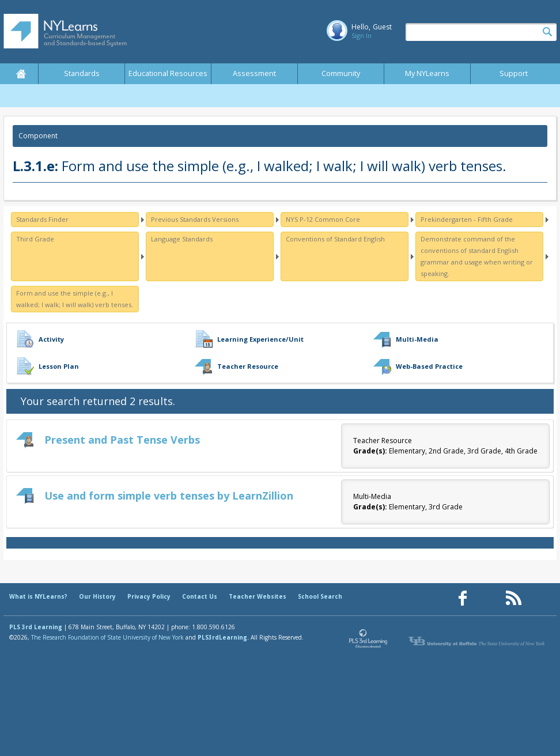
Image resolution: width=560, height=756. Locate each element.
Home (21, 74)
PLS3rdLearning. (223, 637)
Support (514, 73)
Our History (97, 596)
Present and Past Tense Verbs (122, 440)
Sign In (362, 35)
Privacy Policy (149, 596)
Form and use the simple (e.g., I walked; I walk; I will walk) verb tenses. (75, 299)
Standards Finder (42, 219)
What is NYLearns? (38, 596)
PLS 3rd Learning (36, 627)
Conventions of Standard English (335, 239)
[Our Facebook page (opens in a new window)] (463, 598)
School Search (320, 596)
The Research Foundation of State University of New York (107, 637)
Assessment (254, 73)
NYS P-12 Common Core (323, 219)
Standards (82, 73)
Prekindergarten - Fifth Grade (467, 219)
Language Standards (182, 239)
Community (341, 73)
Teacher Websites (258, 596)
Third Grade (35, 239)
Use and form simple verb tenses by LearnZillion (169, 496)
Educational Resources (168, 73)
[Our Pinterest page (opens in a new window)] (488, 598)
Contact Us (200, 596)
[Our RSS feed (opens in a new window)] (513, 598)
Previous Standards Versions (195, 219)
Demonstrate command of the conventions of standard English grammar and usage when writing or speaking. (477, 256)
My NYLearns (427, 73)
